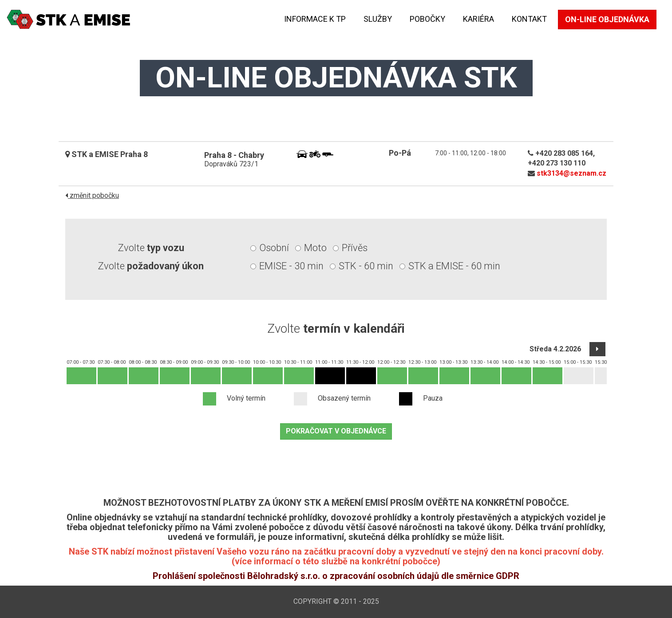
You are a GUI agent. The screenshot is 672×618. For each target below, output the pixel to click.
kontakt (529, 19)
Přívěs (355, 248)
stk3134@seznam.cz (571, 173)
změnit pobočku (92, 195)
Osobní (274, 248)
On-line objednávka (607, 19)
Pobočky (427, 19)
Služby (378, 19)
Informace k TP (315, 19)
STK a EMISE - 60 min (454, 266)
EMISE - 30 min (291, 266)
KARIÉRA (478, 19)
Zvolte (151, 248)
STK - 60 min (366, 266)
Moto (315, 248)
